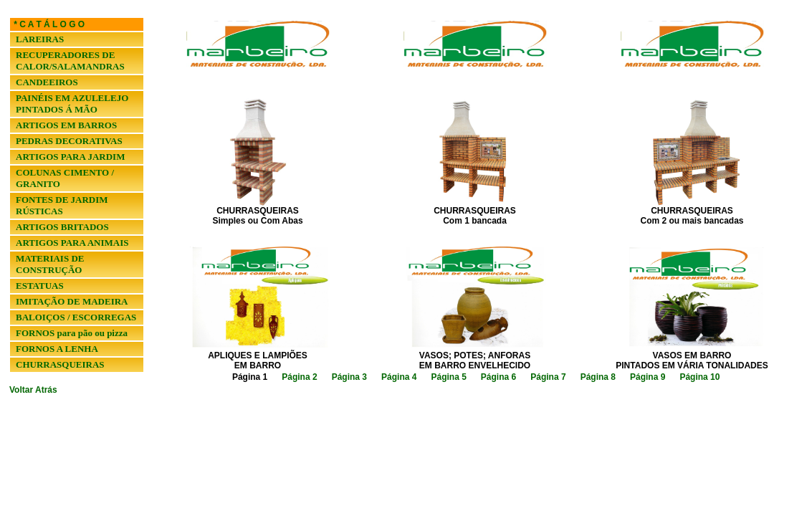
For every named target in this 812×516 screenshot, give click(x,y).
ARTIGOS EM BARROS (66, 125)
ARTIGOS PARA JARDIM (70, 157)
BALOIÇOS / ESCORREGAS (76, 317)
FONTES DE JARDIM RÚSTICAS (62, 205)
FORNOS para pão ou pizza (72, 333)
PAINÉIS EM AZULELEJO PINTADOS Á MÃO (72, 104)
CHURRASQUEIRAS (60, 364)
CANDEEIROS (47, 82)
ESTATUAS (40, 286)
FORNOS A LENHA (57, 349)
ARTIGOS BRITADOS (62, 227)
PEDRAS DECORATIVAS (69, 141)
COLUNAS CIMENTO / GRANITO (65, 178)
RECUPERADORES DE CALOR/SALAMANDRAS (70, 61)
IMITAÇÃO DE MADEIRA (72, 301)
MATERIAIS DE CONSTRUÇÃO (50, 264)
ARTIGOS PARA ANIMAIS (72, 243)
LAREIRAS (40, 39)
